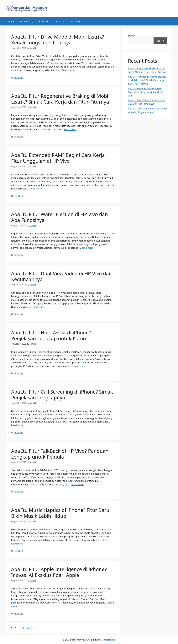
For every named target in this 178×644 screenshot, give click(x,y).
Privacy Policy (26, 21)
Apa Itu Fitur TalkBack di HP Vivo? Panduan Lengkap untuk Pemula (60, 454)
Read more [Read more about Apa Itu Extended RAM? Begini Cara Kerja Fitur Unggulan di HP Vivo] (36, 189)
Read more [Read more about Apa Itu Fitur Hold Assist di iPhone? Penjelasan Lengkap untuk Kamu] (80, 366)
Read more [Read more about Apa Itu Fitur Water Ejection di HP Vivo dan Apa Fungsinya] (87, 248)
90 (23, 628)
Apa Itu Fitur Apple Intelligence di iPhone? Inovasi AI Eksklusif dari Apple (59, 572)
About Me (43, 21)
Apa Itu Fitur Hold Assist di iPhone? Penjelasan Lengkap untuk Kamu (51, 335)
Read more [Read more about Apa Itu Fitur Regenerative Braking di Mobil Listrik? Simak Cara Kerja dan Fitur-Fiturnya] (70, 129)
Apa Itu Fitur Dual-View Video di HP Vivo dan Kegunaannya (61, 276)
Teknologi (19, 77)
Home (11, 21)
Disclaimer (75, 21)
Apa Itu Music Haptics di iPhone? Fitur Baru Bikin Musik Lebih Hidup (60, 513)
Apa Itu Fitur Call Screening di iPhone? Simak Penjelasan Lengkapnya (62, 395)
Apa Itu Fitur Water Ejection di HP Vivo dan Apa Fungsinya (60, 217)
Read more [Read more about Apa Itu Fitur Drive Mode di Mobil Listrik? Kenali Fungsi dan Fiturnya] (68, 70)
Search (132, 36)
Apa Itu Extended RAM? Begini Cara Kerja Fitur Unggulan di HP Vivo (58, 158)
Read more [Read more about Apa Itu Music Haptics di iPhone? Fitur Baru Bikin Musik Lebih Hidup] (17, 544)
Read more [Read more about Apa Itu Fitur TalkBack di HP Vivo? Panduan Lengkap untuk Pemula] (78, 484)
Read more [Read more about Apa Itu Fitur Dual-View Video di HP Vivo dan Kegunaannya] (39, 307)
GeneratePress (108, 640)
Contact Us (59, 21)
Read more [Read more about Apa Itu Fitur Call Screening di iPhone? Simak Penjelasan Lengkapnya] (17, 425)
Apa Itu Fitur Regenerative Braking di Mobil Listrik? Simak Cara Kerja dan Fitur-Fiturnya (60, 99)
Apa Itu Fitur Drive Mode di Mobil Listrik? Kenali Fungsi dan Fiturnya (58, 40)
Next (31, 628)
